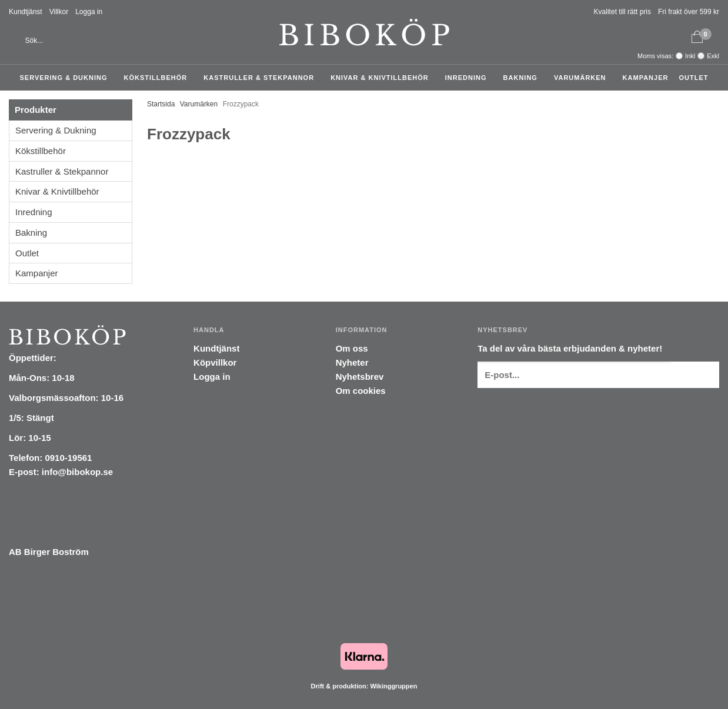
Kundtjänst (26, 12)
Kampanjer (646, 78)
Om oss (352, 348)
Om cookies (361, 391)
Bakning (523, 78)
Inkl (690, 56)
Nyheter (352, 362)
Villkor (59, 12)
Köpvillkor (215, 362)
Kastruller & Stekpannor (262, 78)
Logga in (89, 12)
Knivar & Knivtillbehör (383, 78)
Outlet (693, 78)
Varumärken (583, 78)
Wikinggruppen (393, 686)
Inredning (469, 78)
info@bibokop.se (77, 472)
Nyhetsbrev (360, 377)
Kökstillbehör (159, 78)
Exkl (713, 56)
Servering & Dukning (67, 78)
